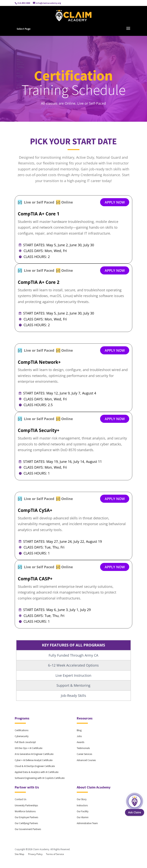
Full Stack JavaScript (25, 742)
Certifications (22, 730)
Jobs (79, 736)
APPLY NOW (115, 202)
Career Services (84, 754)
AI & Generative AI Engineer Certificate (34, 754)
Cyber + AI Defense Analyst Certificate (34, 760)
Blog (79, 730)
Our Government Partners (28, 829)
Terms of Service (55, 854)
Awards (80, 742)
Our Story (82, 799)
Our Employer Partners (26, 817)
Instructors (82, 805)
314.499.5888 (24, 3)
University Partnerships (26, 805)
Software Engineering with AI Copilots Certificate (40, 778)
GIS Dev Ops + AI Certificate (29, 748)
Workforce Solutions (25, 811)
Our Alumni (83, 817)
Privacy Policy (35, 854)
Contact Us (20, 799)
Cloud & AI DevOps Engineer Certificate (35, 766)
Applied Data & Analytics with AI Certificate (37, 772)
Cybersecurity (22, 736)
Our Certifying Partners (26, 823)
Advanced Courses (86, 760)
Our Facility (83, 811)
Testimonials (83, 748)
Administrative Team (87, 823)
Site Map (19, 854)
